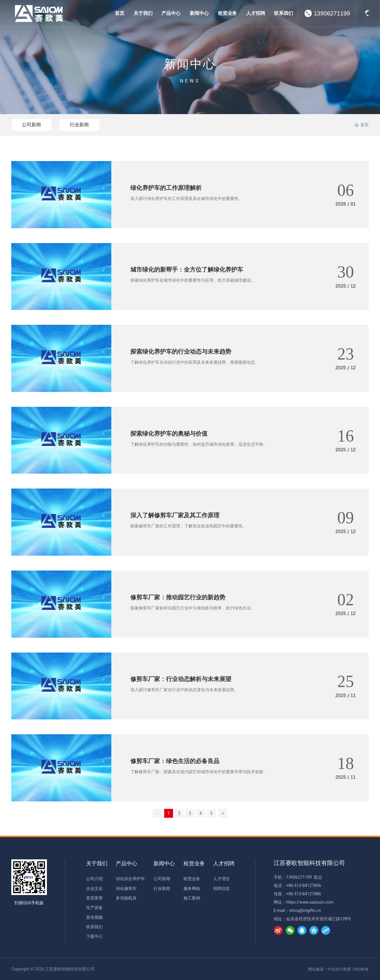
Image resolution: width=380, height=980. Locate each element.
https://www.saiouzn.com (310, 902)
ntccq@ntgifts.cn (305, 910)
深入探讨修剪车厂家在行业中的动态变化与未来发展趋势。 (184, 690)
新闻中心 (190, 75)
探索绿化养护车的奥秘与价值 (169, 434)
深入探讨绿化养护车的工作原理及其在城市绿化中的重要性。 (186, 198)
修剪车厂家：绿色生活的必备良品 (175, 761)
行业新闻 (79, 125)
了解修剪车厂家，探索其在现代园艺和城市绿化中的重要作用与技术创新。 (199, 772)
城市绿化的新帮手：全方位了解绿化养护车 (187, 270)
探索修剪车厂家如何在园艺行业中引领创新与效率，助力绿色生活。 (193, 608)
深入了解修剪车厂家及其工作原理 (175, 515)
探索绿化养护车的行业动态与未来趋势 (181, 352)
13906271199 (332, 13)
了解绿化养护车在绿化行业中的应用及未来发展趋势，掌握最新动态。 (195, 362)
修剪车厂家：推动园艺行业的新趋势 (178, 597)
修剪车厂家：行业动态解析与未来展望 (181, 679)
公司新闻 (31, 125)
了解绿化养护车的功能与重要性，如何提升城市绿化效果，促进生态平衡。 (199, 444)
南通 (347, 969)
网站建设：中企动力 (326, 969)
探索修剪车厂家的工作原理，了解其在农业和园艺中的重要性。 (189, 526)
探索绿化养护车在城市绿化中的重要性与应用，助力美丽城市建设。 (193, 280)
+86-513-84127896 (304, 886)
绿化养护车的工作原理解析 (166, 188)
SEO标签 (361, 969)
